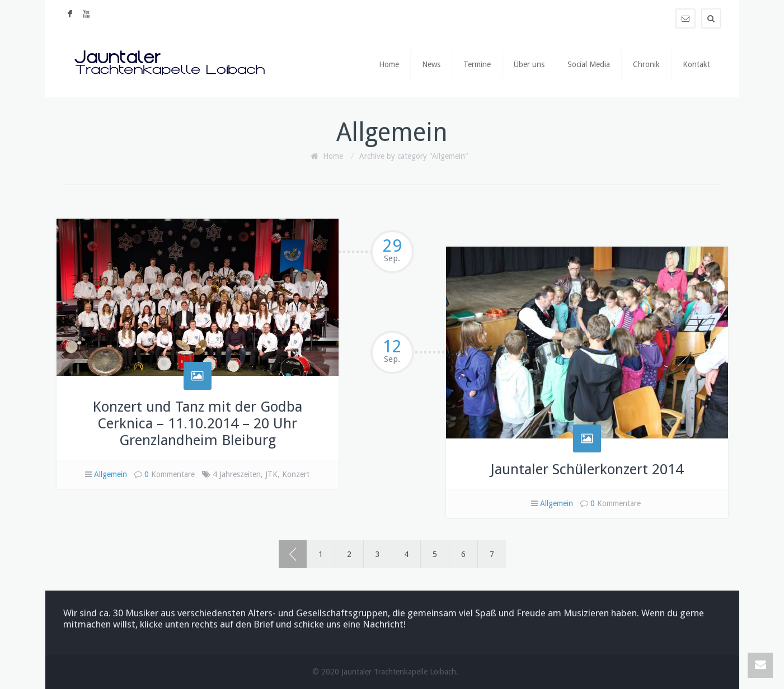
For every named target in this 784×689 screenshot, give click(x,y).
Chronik (646, 64)
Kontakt (696, 64)
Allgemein (111, 474)
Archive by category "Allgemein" (414, 156)
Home (389, 64)
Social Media (589, 64)
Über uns (529, 64)
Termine (477, 64)
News (431, 64)
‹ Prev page (293, 554)
